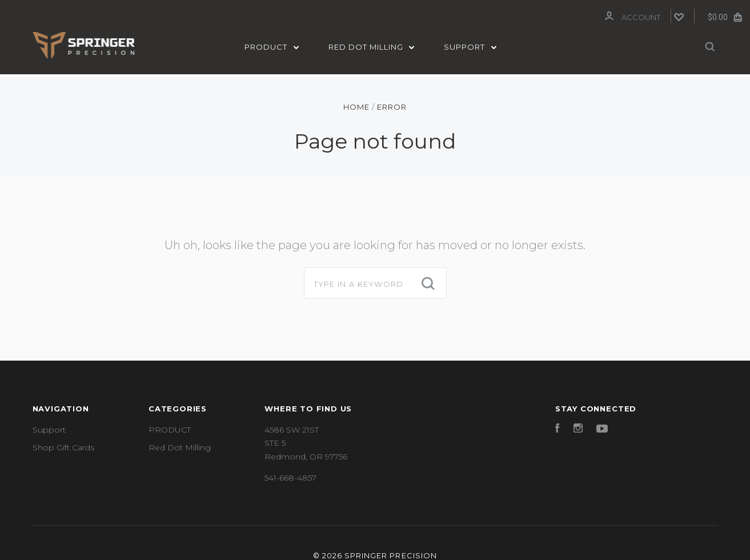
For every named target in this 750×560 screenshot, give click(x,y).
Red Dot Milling (372, 47)
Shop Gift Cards (63, 445)
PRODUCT (272, 47)
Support (470, 47)
